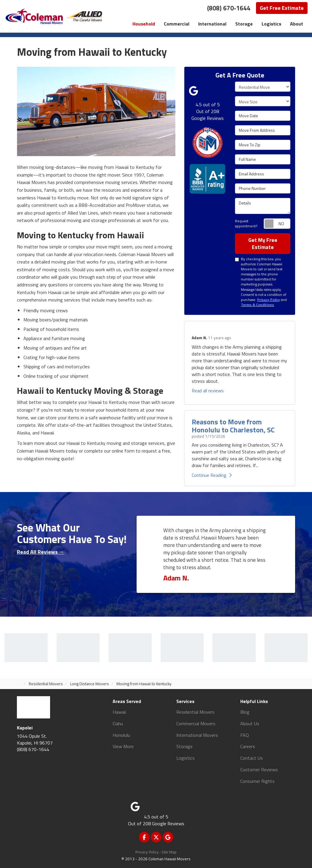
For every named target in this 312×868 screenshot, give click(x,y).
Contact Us (252, 758)
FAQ (245, 735)
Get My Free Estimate (263, 243)
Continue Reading (212, 475)
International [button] (212, 24)
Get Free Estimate (282, 8)
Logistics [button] (271, 24)
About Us (250, 723)
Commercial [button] (177, 24)
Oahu (118, 723)
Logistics (185, 758)
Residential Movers (195, 712)
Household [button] (144, 24)
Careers (248, 746)
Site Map (169, 852)
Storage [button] (244, 24)
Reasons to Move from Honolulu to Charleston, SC (233, 426)
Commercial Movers (196, 723)
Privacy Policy (147, 852)
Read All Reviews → (41, 552)
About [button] (297, 24)
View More (123, 746)
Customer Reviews (259, 769)
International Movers (197, 735)
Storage (184, 746)
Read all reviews (208, 391)
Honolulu (121, 735)
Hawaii (119, 712)
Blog (245, 712)
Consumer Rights (257, 781)
